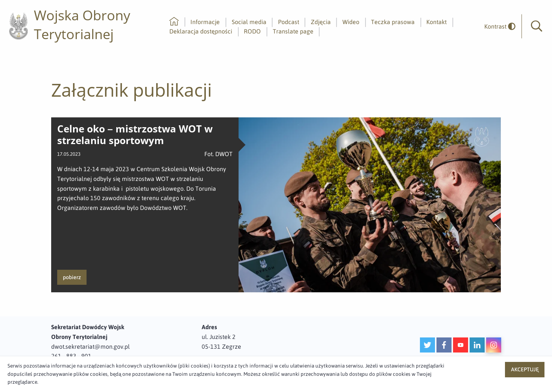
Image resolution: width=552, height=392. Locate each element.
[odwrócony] (497, 27)
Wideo (351, 22)
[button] (537, 26)
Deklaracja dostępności (201, 31)
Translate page (293, 31)
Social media (249, 22)
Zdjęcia (321, 22)
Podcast (289, 22)
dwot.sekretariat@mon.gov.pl (90, 346)
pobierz (72, 277)
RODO (252, 31)
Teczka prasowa (393, 22)
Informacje (205, 22)
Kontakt (436, 22)
